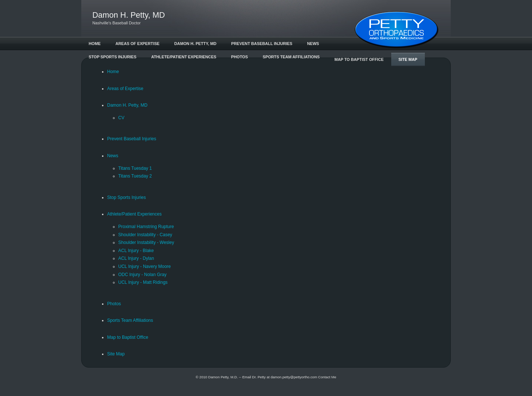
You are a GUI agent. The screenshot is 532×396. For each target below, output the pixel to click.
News (313, 44)
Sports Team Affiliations (291, 57)
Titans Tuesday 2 (135, 176)
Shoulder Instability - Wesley (146, 242)
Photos (240, 57)
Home (95, 44)
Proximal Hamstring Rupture (146, 227)
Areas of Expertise (137, 44)
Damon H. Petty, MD (195, 44)
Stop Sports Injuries (112, 57)
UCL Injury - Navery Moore (144, 266)
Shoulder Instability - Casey (145, 235)
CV (121, 118)
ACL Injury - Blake (136, 251)
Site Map (408, 59)
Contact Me (327, 377)
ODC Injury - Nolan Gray (142, 275)
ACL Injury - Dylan (136, 258)
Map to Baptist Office (359, 59)
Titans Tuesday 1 (135, 168)
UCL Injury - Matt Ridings (143, 282)
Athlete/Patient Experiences (184, 57)
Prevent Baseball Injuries (262, 44)
